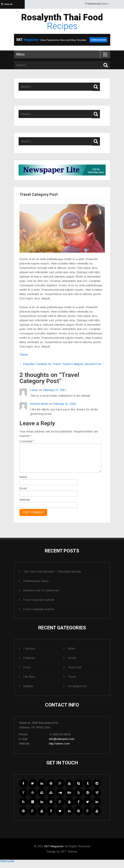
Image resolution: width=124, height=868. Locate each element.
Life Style (29, 682)
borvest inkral (39, 404)
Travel (24, 355)
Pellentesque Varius (36, 586)
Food (27, 673)
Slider (72, 654)
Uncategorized (77, 691)
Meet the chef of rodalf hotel (41, 596)
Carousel (29, 654)
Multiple (28, 691)
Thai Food (75, 673)
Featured (29, 663)
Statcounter (7, 866)
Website (25, 505)
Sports (72, 663)
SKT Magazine (54, 852)
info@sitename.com (62, 744)
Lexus (34, 390)
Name (23, 482)
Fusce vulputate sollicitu (39, 605)
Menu (20, 54)
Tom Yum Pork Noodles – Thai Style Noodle (52, 577)
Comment (27, 441)
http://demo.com (59, 749)
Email (23, 494)
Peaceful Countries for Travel (40, 364)
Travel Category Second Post (84, 364)
